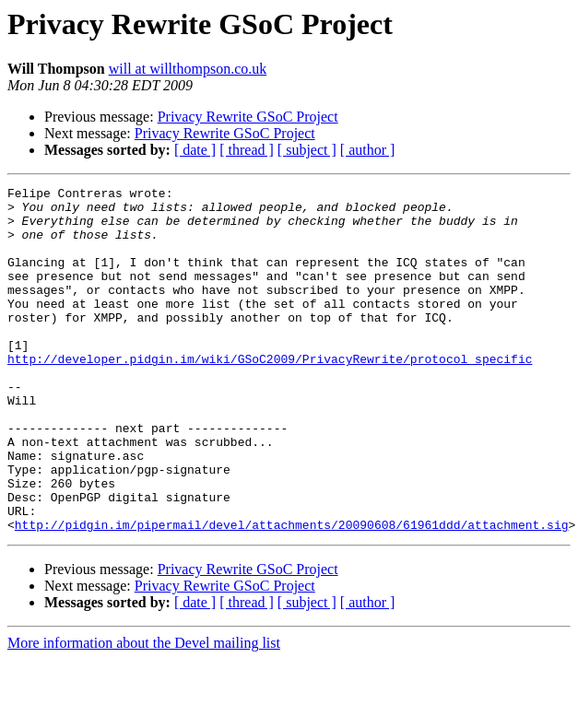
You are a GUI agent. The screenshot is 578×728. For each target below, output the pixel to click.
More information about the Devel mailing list (144, 712)
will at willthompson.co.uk (188, 69)
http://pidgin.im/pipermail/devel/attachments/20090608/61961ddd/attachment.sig (292, 593)
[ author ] (368, 150)
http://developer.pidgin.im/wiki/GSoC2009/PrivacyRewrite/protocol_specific (270, 394)
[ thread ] (247, 150)
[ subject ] (307, 150)
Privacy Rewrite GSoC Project (248, 117)
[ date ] (195, 150)
